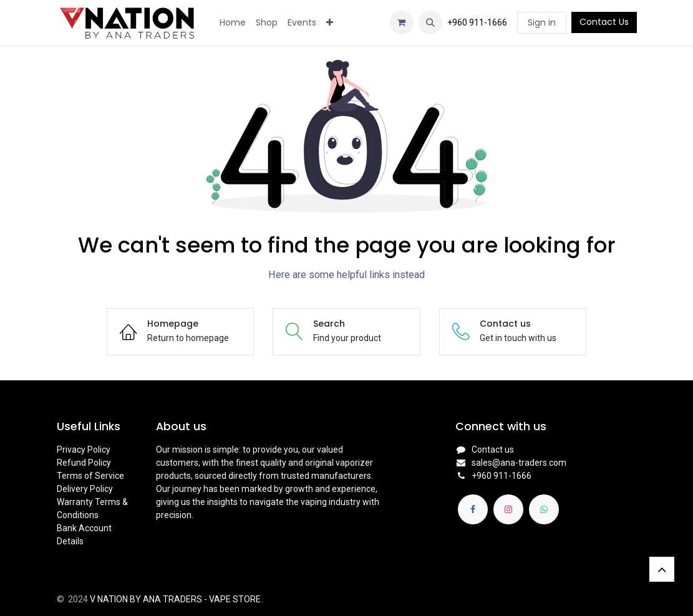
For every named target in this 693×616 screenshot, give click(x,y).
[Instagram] (508, 509)
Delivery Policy (85, 489)
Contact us (493, 450)
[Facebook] (473, 509)
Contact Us (604, 22)
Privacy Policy (84, 450)
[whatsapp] (544, 509)
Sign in (542, 22)
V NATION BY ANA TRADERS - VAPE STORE (175, 599)
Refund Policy (84, 463)
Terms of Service (90, 476)
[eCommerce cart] (402, 22)
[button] (430, 22)
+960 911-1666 (477, 22)
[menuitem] (233, 23)
